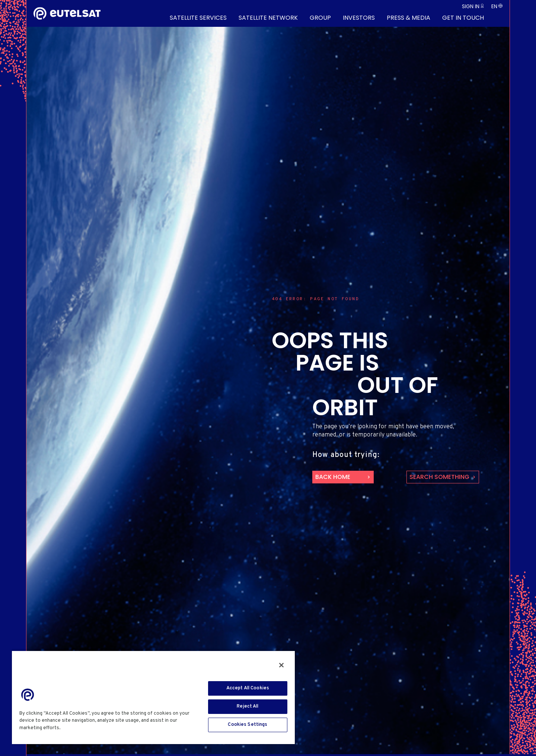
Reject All (248, 706)
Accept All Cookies (248, 688)
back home (333, 477)
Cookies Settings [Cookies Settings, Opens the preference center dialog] (248, 725)
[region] (153, 697)
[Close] (281, 665)
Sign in (471, 6)
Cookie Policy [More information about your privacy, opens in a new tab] (79, 728)
